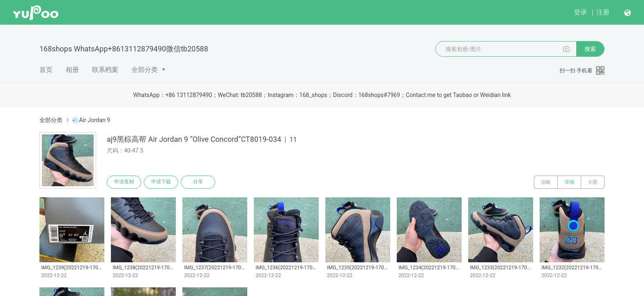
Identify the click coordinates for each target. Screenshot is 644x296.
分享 (198, 182)
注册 (603, 12)
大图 (593, 182)
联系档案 (105, 70)
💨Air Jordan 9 (91, 120)
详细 (569, 182)
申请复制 (124, 182)
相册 (72, 70)
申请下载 (161, 182)
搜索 (590, 49)
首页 (46, 70)
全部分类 (145, 70)
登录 (580, 12)
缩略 (546, 182)
